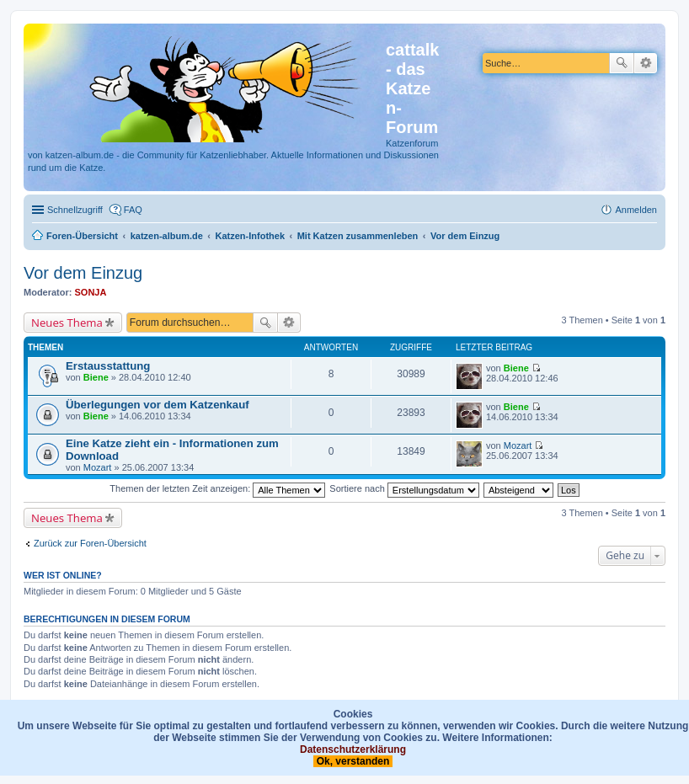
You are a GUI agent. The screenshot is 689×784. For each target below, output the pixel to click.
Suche (622, 63)
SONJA (91, 292)
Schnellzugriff (75, 210)
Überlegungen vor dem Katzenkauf (158, 405)
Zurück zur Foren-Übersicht (90, 543)
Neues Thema (67, 323)
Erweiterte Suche (646, 63)
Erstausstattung (108, 366)
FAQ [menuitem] (133, 210)
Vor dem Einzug (83, 273)
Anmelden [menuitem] (636, 210)
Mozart (98, 467)
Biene (96, 377)
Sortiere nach (404, 488)
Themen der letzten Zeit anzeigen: (217, 488)
